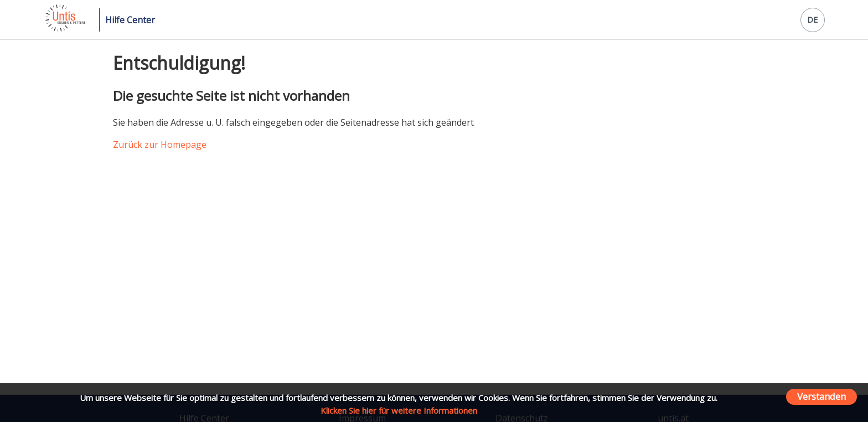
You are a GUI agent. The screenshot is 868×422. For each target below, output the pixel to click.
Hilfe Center (130, 20)
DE (812, 20)
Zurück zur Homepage (160, 145)
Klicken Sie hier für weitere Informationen (399, 410)
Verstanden (821, 396)
